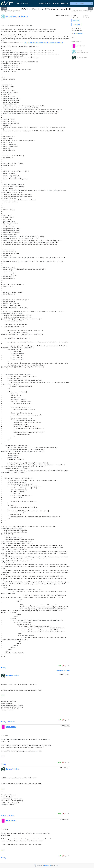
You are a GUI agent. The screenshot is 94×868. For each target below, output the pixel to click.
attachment (11, 722)
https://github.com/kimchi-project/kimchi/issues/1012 (44, 43)
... (3, 695)
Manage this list (45, 3)
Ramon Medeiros (13, 675)
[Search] (91, 3)
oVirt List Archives (15, 3)
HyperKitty (47, 865)
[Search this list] (80, 3)
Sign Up (64, 3)
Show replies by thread (63, 670)
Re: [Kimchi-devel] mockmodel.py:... (82, 11)
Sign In (56, 3)
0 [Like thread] (60, 666)
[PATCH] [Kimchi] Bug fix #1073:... (11, 11)
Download (76, 25)
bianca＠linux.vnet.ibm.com (17, 16)
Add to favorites (77, 33)
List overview (76, 20)
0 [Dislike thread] (63, 666)
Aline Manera (11, 727)
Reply (3, 668)
